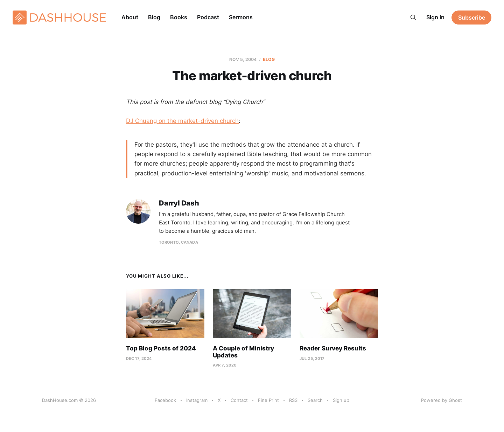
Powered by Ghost (442, 400)
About (130, 17)
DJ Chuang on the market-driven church (182, 121)
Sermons (241, 17)
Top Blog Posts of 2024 (161, 348)
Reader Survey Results (333, 348)
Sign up (341, 400)
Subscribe (472, 18)
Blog (154, 17)
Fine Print (268, 400)
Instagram (197, 400)
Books (179, 17)
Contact (239, 400)
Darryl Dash (179, 203)
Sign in (435, 17)
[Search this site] (413, 18)
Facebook (165, 400)
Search (315, 400)
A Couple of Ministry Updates (243, 352)
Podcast (208, 17)
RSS (293, 400)
